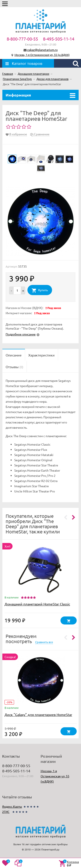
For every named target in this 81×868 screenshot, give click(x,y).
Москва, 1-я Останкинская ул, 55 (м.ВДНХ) (42, 55)
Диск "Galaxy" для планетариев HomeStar (38, 714)
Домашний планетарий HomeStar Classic (37, 604)
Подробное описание (21, 334)
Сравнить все (44, 642)
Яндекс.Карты (12, 806)
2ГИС (6, 812)
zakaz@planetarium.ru (42, 50)
